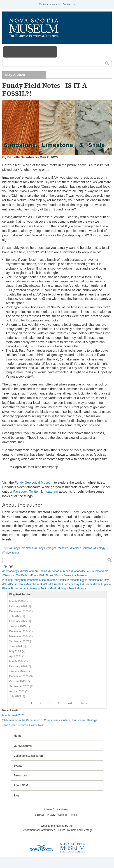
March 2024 (16, 661)
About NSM (21, 785)
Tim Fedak (22, 575)
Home (18, 736)
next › (70, 703)
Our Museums (23, 746)
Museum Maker (91, 584)
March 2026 (16, 601)
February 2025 (18, 621)
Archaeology (11, 571)
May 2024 (15, 651)
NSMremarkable (98, 571)
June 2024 (16, 646)
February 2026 (18, 606)
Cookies (63, 815)
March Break (35, 584)
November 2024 (19, 636)
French (66, 571)
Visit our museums (49, 4)
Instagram (51, 492)
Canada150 (79, 571)
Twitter (34, 492)
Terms (73, 815)
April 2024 (15, 656)
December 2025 (19, 611)
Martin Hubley (58, 589)
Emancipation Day (98, 580)
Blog (17, 795)
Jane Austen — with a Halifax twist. (23, 725)
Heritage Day (71, 584)
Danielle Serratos (82, 548)
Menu (30, 52)
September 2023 (19, 686)
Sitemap (40, 815)
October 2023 (17, 681)
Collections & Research (28, 756)
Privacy (51, 815)
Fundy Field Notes (22, 548)
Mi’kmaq (54, 571)
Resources (20, 775)
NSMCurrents (53, 584)
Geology (100, 548)
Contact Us (69, 4)
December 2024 (19, 631)
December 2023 (19, 676)
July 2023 (15, 696)
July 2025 (15, 616)
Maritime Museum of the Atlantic (47, 580)
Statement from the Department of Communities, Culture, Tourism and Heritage (50, 720)
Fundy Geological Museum (34, 482)
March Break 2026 (13, 715)
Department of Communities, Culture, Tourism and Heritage (57, 830)
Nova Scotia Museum (36, 28)
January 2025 (17, 626)
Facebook (20, 492)
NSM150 (9, 584)
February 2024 (18, 666)
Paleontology (12, 553)
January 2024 (17, 671)
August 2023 (17, 691)
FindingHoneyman (15, 580)
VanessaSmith (39, 589)
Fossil (72, 589)
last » (84, 703)
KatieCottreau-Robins (34, 571)
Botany (82, 589)
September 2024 (19, 641)
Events (21, 584)
